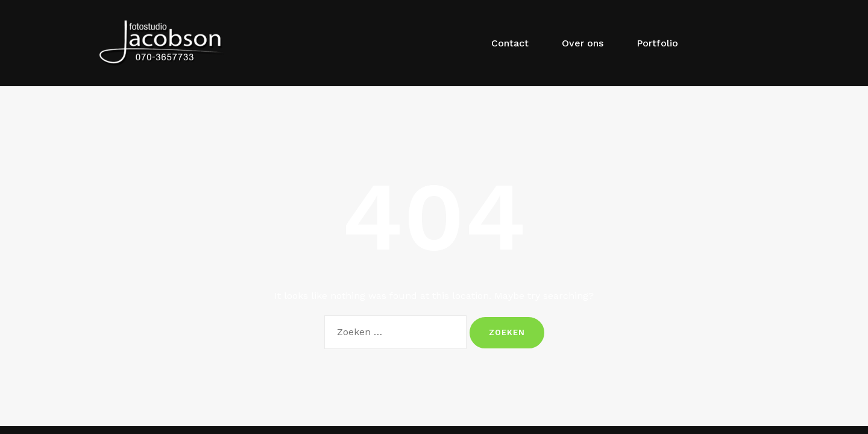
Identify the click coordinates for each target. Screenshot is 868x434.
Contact (510, 43)
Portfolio (657, 43)
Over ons (583, 43)
